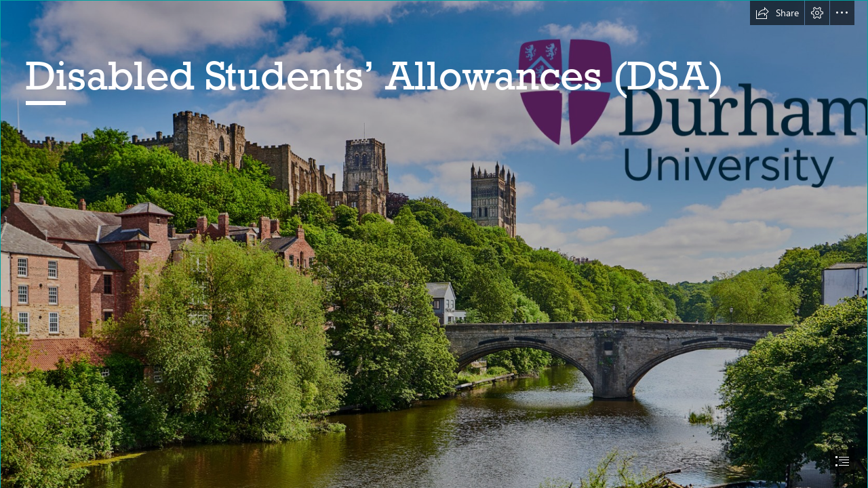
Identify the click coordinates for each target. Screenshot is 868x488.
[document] (434, 244)
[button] (777, 13)
